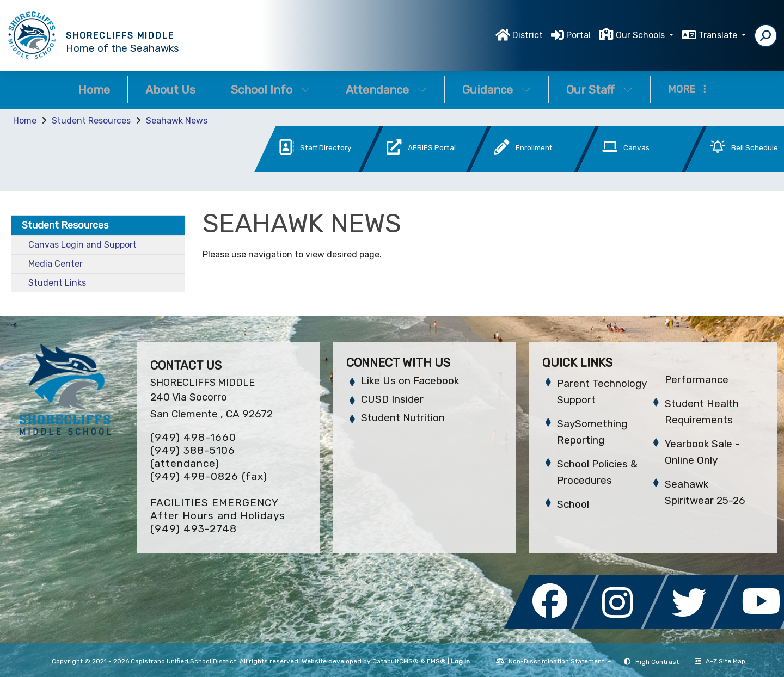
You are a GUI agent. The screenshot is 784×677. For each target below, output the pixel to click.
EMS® (436, 661)
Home (94, 90)
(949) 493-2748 (194, 529)
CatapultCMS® (396, 661)
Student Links (57, 283)
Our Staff (599, 90)
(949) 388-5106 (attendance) (193, 457)
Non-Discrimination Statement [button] (557, 661)
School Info (271, 90)
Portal (578, 35)
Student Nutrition (403, 418)
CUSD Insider (392, 399)
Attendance (386, 90)
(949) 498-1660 (193, 437)
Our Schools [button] (641, 35)
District (528, 35)
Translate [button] (719, 35)
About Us (170, 90)
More (687, 89)
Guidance (497, 90)
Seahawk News (177, 121)
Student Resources (91, 121)
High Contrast (657, 662)
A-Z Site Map (720, 661)
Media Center (56, 264)
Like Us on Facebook (410, 381)
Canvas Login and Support (82, 245)
